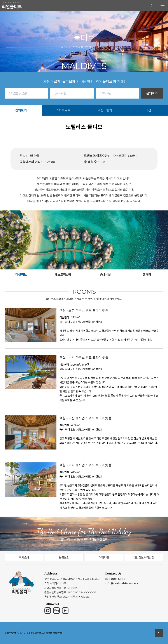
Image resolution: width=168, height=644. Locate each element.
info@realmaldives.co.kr (122, 583)
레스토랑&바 (63, 275)
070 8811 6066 (115, 579)
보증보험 (64, 557)
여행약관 (104, 557)
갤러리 (147, 275)
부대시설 (105, 275)
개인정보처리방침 (144, 557)
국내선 (147, 110)
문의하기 (152, 93)
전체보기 (21, 110)
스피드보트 (63, 110)
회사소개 (24, 557)
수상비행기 (105, 110)
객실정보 (21, 275)
